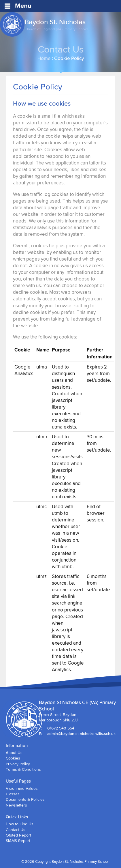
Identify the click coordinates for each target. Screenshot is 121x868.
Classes (13, 794)
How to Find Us (20, 824)
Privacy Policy (18, 764)
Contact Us (16, 830)
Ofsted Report (18, 835)
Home (44, 58)
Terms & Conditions (23, 769)
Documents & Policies (25, 799)
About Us (14, 753)
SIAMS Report (18, 841)
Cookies (13, 758)
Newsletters (16, 805)
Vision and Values (22, 788)
